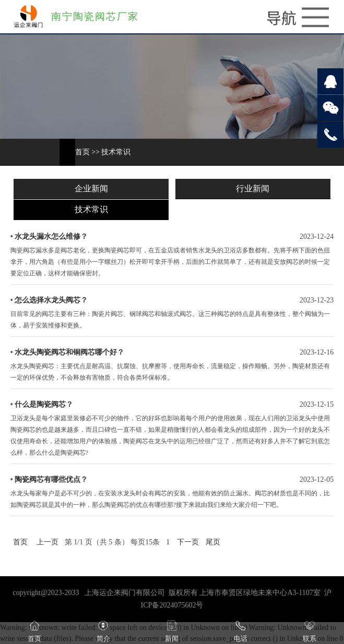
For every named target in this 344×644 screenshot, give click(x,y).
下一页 (188, 542)
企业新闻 (91, 189)
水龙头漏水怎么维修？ (51, 236)
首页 (82, 152)
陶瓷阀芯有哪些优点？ (51, 479)
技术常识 (116, 152)
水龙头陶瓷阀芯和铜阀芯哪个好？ (69, 352)
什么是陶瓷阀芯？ (44, 404)
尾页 (213, 542)
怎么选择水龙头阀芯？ (51, 300)
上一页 (48, 542)
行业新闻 (253, 189)
